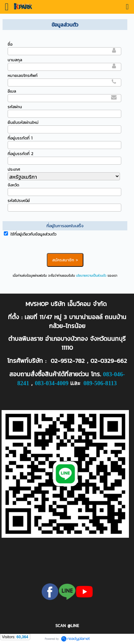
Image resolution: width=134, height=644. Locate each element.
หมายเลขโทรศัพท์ (23, 75)
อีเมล (12, 91)
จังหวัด (13, 185)
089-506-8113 (100, 383)
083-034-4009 (52, 383)
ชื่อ (10, 44)
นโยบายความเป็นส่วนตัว (91, 276)
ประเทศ (14, 169)
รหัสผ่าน (15, 107)
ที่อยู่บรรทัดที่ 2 (21, 154)
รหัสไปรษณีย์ (19, 201)
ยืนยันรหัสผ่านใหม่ (23, 122)
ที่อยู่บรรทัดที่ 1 (20, 138)
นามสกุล (15, 60)
